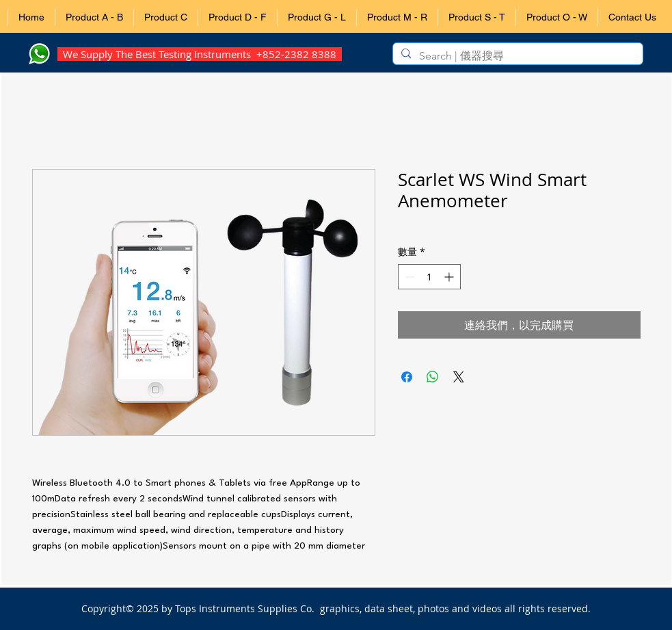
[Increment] (450, 277)
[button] (94, 17)
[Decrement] (408, 277)
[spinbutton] (429, 277)
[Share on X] (459, 377)
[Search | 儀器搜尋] (516, 56)
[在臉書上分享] (407, 377)
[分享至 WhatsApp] (433, 377)
